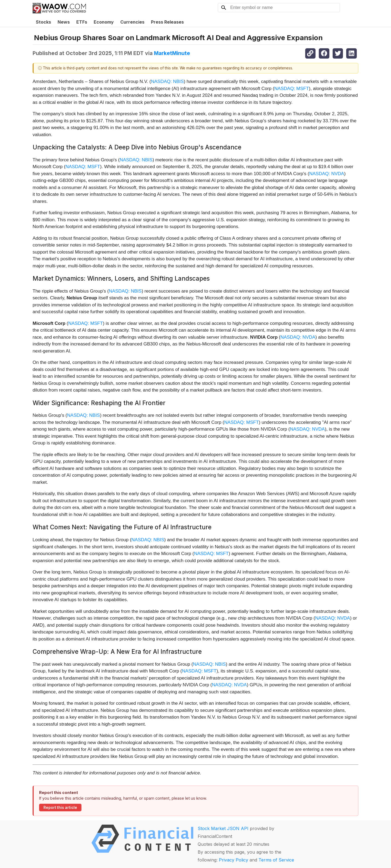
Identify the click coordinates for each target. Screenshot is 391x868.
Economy (104, 22)
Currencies (132, 22)
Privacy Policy (234, 860)
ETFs (82, 22)
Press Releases (167, 22)
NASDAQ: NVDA (327, 174)
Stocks (43, 22)
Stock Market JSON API (223, 828)
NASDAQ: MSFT (292, 89)
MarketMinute (172, 53)
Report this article (60, 808)
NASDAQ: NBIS (167, 81)
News (64, 22)
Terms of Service (276, 860)
